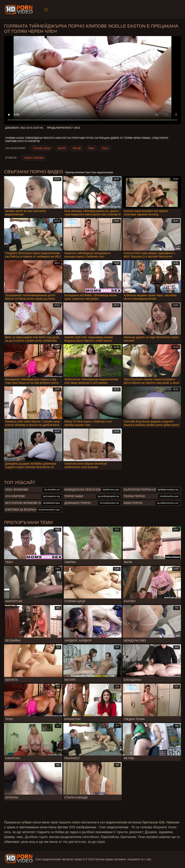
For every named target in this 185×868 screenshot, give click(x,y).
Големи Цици (42, 148)
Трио (105, 148)
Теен (91, 148)
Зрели (62, 148)
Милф (77, 148)
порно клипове (34, 158)
